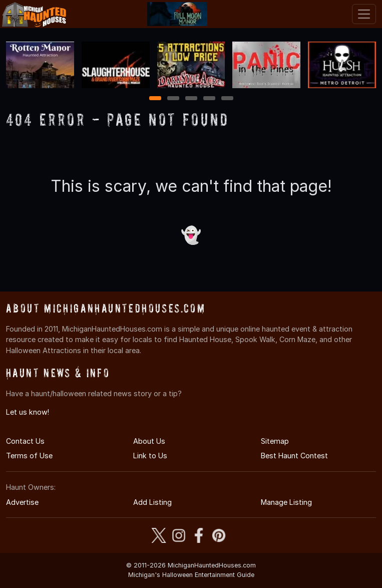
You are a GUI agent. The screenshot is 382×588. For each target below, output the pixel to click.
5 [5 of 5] (227, 99)
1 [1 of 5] (155, 99)
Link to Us (150, 456)
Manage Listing (286, 502)
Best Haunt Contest (294, 456)
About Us (149, 441)
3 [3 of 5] (191, 99)
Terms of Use (29, 456)
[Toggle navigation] (364, 14)
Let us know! (28, 412)
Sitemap (275, 441)
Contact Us (25, 441)
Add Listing (152, 502)
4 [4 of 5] (209, 99)
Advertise (22, 502)
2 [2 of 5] (173, 99)
